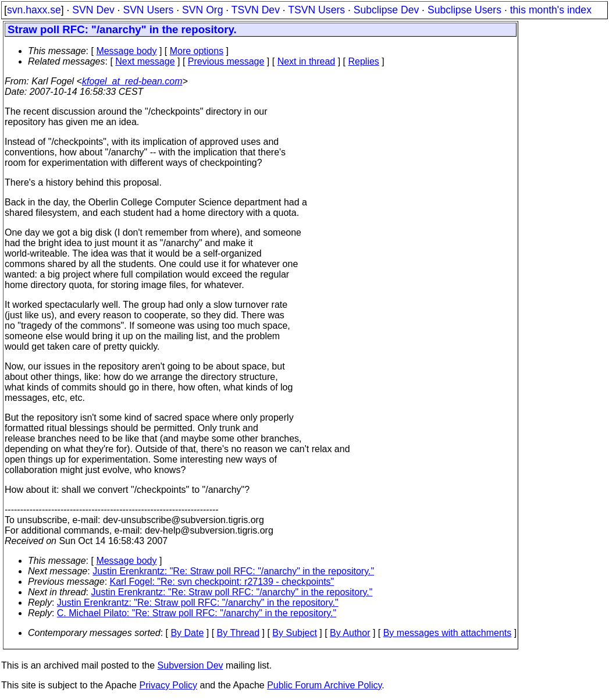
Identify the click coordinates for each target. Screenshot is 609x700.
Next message (145, 61)
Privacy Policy (168, 685)
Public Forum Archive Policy (324, 685)
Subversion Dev (190, 665)
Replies (364, 61)
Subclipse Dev (386, 10)
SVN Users (148, 10)
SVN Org (202, 10)
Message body (126, 51)
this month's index (551, 10)
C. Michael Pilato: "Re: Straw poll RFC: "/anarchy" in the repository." (197, 613)
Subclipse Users (464, 10)
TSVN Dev (256, 10)
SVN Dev (93, 10)
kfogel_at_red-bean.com (132, 81)
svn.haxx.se (34, 10)
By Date (187, 633)
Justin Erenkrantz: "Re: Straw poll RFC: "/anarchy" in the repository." (233, 571)
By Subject (294, 633)
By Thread (238, 633)
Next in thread (307, 61)
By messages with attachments (448, 633)
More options (197, 51)
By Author (350, 633)
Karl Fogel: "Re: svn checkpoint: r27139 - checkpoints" (222, 582)
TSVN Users (316, 10)
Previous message (226, 61)
